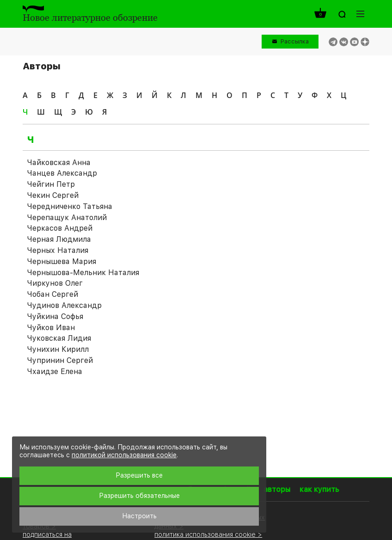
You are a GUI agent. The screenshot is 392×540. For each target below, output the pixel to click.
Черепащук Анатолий (67, 218)
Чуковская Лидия (59, 338)
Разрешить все (139, 475)
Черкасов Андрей (60, 228)
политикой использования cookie (124, 455)
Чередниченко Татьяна (70, 206)
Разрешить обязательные (139, 496)
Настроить (139, 516)
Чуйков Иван (51, 328)
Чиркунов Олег (55, 283)
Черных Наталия (58, 250)
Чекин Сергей (53, 195)
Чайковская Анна (59, 163)
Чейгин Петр (51, 184)
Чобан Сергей (53, 294)
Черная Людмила (59, 239)
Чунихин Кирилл (58, 349)
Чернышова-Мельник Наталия (83, 273)
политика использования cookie (205, 534)
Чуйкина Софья (55, 316)
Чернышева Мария (62, 261)
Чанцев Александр (62, 173)
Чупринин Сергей (60, 360)
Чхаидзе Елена (55, 371)
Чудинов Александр (64, 305)
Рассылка (295, 41)
